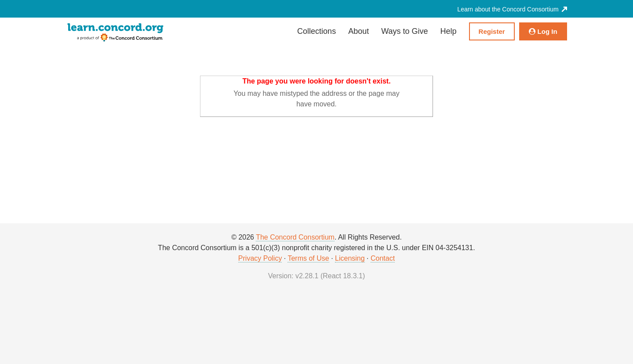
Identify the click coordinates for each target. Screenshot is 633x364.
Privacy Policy (260, 258)
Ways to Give (404, 31)
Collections (316, 31)
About (358, 31)
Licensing (350, 258)
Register (492, 31)
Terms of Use (308, 258)
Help (449, 31)
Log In (543, 31)
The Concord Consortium (295, 237)
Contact (383, 258)
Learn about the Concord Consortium (512, 9)
